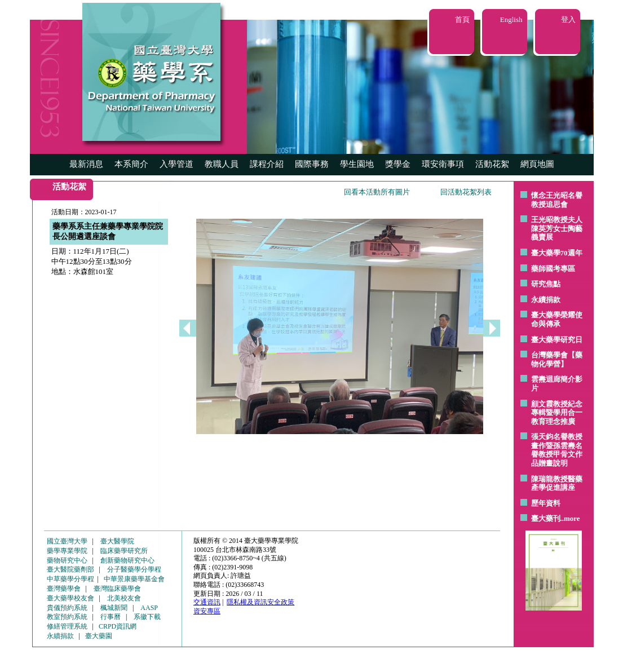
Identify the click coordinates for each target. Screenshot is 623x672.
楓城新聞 (114, 608)
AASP (149, 608)
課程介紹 (267, 164)
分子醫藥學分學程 (134, 569)
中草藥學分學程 (70, 579)
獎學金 (398, 164)
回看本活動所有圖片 (377, 192)
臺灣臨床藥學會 (117, 589)
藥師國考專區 (553, 269)
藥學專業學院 (67, 551)
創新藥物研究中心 (127, 560)
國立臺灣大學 (67, 541)
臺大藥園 (99, 636)
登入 (568, 19)
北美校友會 (124, 598)
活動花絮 (492, 164)
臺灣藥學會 (64, 589)
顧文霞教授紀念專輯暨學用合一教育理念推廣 (557, 413)
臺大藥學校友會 (70, 598)
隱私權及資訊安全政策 (260, 602)
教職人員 (222, 164)
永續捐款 (546, 300)
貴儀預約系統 (67, 608)
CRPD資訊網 (118, 626)
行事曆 (111, 617)
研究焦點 (546, 284)
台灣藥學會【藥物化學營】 (557, 359)
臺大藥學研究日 (557, 340)
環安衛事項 (443, 164)
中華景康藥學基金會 (134, 579)
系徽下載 (147, 617)
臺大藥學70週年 (557, 253)
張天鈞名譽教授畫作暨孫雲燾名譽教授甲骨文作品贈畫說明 (557, 450)
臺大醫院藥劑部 (70, 569)
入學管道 (176, 164)
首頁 (462, 19)
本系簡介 (131, 164)
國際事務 (312, 164)
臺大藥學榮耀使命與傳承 (557, 319)
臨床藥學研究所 (124, 551)
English (511, 19)
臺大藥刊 (546, 518)
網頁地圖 (537, 164)
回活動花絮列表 (466, 192)
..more (570, 518)
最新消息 (86, 164)
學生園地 (357, 164)
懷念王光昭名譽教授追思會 (557, 200)
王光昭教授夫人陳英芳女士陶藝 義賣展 (557, 228)
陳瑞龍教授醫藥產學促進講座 (557, 483)
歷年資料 (546, 503)
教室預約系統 (67, 617)
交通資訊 (207, 602)
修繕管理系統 (67, 626)
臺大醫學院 (117, 541)
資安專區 (207, 611)
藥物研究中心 (67, 560)
